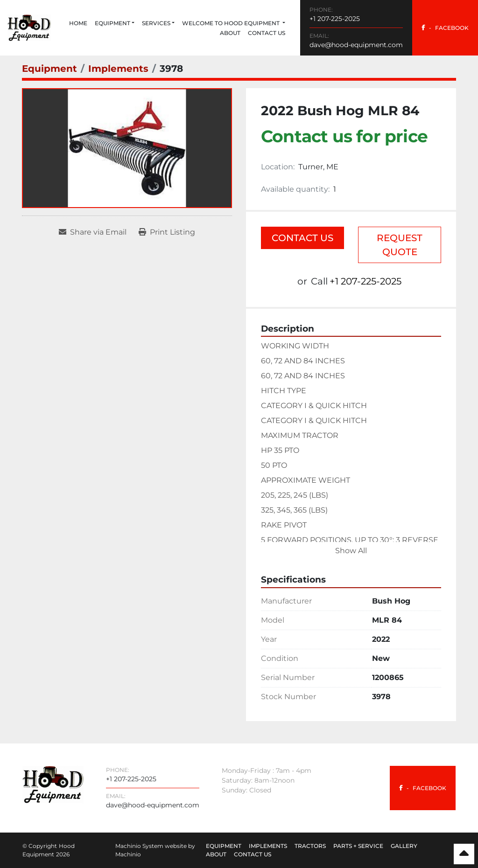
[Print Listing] (167, 232)
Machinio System (139, 846)
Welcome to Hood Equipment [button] (232, 23)
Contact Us (267, 33)
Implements (268, 846)
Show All (351, 551)
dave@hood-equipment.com (356, 45)
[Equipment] (49, 69)
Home (78, 23)
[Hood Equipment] (53, 784)
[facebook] (445, 28)
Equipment (112, 23)
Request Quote (400, 245)
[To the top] (464, 854)
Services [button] (156, 23)
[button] (115, 23)
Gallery (404, 846)
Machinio (128, 854)
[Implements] (118, 69)
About (230, 33)
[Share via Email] (93, 232)
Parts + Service (358, 846)
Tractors (310, 846)
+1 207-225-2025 (335, 19)
